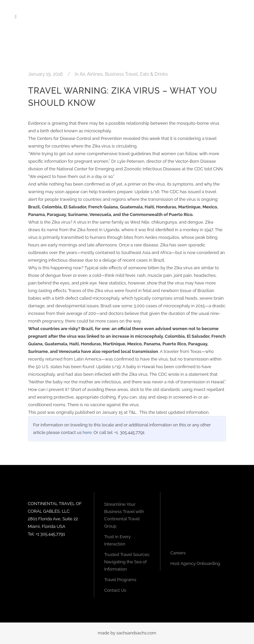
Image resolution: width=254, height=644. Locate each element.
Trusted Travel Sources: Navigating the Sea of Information (127, 562)
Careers (178, 553)
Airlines (95, 74)
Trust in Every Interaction (117, 540)
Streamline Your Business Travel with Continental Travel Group (124, 515)
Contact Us (115, 590)
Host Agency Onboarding (195, 563)
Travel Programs (120, 580)
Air (82, 74)
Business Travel (121, 74)
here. (88, 432)
